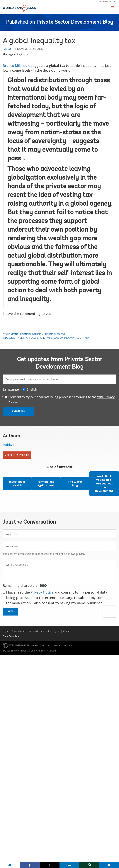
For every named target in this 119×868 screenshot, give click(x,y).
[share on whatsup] (89, 865)
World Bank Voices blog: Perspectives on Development (104, 483)
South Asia (83, 338)
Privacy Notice (42, 592)
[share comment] (109, 865)
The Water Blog (75, 483)
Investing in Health (17, 483)
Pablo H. (8, 49)
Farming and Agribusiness (46, 483)
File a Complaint (11, 636)
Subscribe (19, 411)
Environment (11, 334)
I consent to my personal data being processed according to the (61, 399)
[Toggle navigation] (112, 8)
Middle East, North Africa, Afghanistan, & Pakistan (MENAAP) (39, 338)
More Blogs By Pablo (17, 455)
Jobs (58, 631)
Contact (67, 631)
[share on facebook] (30, 865)
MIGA (57, 646)
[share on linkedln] (69, 865)
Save (10, 611)
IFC (49, 646)
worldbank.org (107, 2)
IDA (43, 646)
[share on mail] (10, 865)
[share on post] (50, 865)
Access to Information (41, 631)
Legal (6, 631)
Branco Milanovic (16, 66)
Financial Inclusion (32, 334)
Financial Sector (55, 334)
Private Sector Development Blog (75, 22)
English (21, 54)
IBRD (35, 646)
